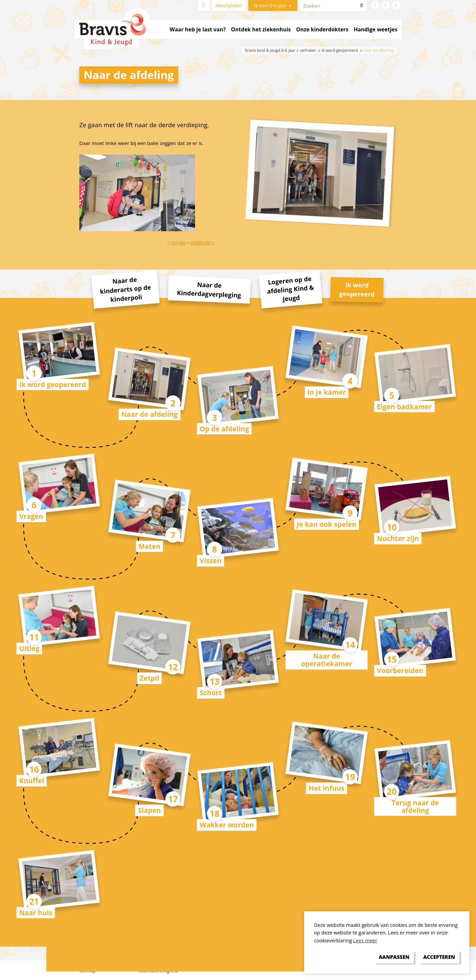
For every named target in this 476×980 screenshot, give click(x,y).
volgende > (202, 242)
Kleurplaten (229, 5)
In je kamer (327, 392)
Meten (150, 546)
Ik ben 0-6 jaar (273, 5)
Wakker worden (227, 825)
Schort (211, 693)
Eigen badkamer (404, 407)
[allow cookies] (439, 957)
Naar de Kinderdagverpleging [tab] (209, 290)
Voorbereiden (400, 671)
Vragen (31, 516)
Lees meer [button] (365, 940)
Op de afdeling (224, 429)
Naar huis (36, 913)
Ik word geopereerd (53, 384)
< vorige (176, 242)
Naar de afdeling (150, 414)
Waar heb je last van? (198, 29)
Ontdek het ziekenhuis (261, 29)
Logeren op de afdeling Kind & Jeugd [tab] (290, 289)
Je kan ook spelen (327, 524)
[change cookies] (394, 957)
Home (204, 5)
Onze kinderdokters (322, 29)
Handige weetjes (376, 29)
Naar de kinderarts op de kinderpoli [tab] (125, 289)
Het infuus (327, 788)
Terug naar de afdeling (415, 806)
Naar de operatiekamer (327, 660)
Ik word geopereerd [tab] (357, 289)
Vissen (211, 561)
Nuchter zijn (398, 538)
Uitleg (29, 648)
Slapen (149, 810)
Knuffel (32, 780)
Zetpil (150, 678)
